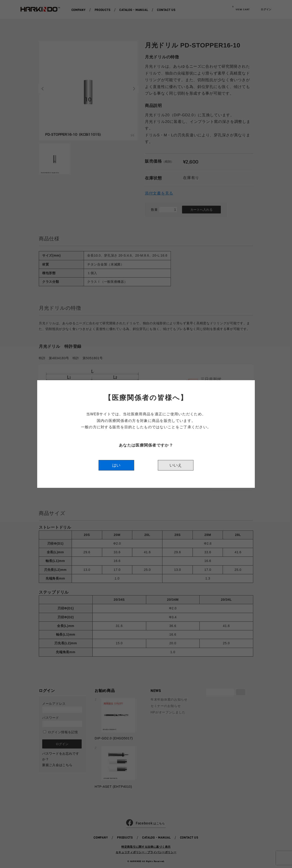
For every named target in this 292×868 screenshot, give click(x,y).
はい (116, 465)
